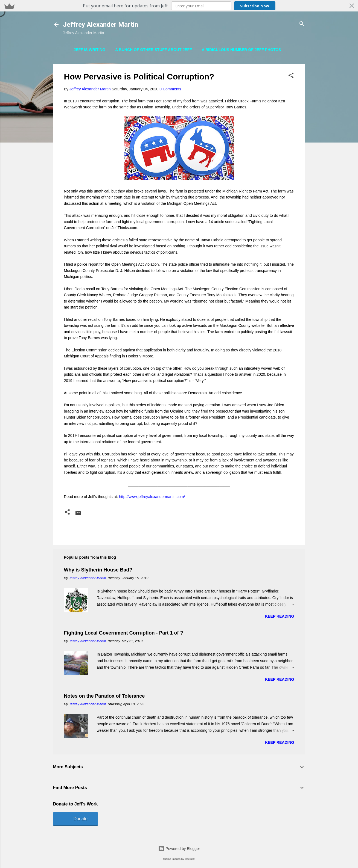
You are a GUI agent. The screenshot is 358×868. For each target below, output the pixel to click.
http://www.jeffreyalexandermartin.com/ (152, 497)
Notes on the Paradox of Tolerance (104, 696)
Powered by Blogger (179, 849)
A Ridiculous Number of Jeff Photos (241, 50)
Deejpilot (190, 859)
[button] (179, 6)
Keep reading (280, 616)
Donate (81, 819)
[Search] (302, 24)
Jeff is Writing (89, 50)
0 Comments (170, 89)
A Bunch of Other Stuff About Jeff (154, 50)
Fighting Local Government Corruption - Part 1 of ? (124, 633)
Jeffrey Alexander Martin (101, 25)
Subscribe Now (255, 6)
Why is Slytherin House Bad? (98, 570)
